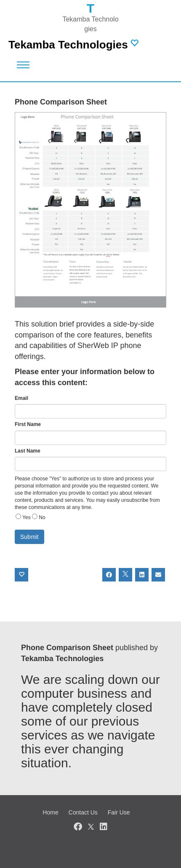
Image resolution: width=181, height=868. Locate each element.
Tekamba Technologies (68, 45)
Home (50, 812)
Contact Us (83, 812)
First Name (28, 424)
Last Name (28, 451)
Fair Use (119, 812)
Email (21, 398)
